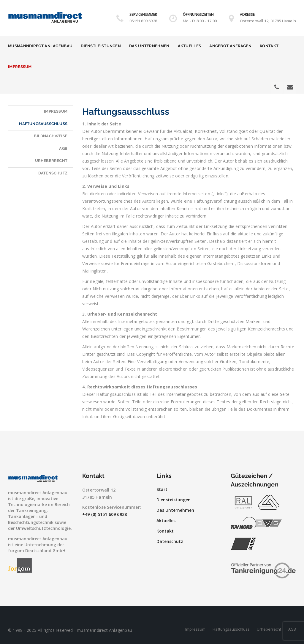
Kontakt (269, 46)
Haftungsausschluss (43, 124)
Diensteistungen (174, 500)
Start (162, 489)
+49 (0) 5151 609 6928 (104, 514)
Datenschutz (53, 173)
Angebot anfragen (230, 46)
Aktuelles (190, 46)
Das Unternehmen (149, 46)
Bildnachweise (51, 136)
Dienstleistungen (101, 46)
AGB (63, 148)
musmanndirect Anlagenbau (40, 46)
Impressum (20, 67)
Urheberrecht (51, 161)
